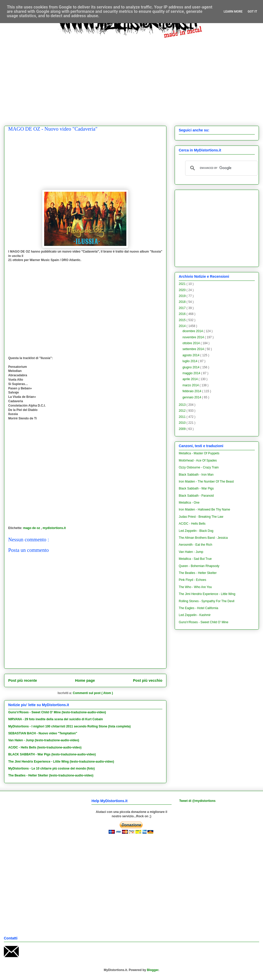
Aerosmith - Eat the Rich (195, 545)
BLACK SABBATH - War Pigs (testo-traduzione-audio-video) (52, 754)
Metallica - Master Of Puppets (199, 453)
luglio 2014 (190, 361)
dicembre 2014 (193, 331)
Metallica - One (189, 503)
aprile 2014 (190, 379)
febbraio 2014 (192, 391)
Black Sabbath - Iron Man (196, 475)
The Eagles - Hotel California (198, 608)
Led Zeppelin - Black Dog (196, 531)
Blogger (153, 970)
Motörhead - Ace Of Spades (198, 460)
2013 (183, 405)
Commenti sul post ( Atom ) (93, 693)
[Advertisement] (48, 78)
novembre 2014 (194, 337)
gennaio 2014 (192, 397)
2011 (183, 417)
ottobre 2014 (191, 343)
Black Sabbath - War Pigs (196, 488)
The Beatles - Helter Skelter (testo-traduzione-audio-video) (51, 775)
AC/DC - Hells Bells (192, 524)
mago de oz (32, 528)
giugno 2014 (191, 367)
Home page (85, 680)
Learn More (233, 12)
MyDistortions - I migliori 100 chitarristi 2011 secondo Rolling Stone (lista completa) (69, 726)
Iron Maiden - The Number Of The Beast (206, 482)
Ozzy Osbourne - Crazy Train (199, 467)
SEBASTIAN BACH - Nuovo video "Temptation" (43, 733)
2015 (183, 320)
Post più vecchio (148, 680)
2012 (183, 411)
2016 (183, 314)
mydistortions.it (54, 528)
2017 (183, 308)
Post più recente (23, 680)
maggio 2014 (192, 373)
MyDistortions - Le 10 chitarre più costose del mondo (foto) (51, 768)
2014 (183, 326)
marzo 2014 (191, 385)
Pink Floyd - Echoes (192, 580)
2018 (183, 302)
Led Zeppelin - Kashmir (195, 615)
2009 (183, 429)
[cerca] (221, 168)
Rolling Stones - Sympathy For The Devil (207, 601)
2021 (183, 284)
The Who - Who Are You (195, 587)
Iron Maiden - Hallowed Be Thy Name (204, 510)
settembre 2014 (194, 349)
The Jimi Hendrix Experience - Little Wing (207, 594)
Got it (252, 12)
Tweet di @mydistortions (198, 801)
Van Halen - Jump (191, 552)
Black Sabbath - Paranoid (196, 496)
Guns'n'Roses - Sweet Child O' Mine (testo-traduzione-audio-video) (57, 712)
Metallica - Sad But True (195, 559)
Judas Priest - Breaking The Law (201, 517)
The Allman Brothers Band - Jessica (203, 538)
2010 (183, 423)
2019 (183, 296)
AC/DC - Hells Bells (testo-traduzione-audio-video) (45, 747)
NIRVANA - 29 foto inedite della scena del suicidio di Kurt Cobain (56, 719)
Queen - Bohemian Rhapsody (199, 566)
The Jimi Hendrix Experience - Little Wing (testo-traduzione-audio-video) (61, 762)
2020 (183, 290)
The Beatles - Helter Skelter (198, 573)
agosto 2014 (191, 355)
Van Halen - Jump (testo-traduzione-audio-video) (44, 740)
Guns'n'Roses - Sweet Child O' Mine (204, 622)
